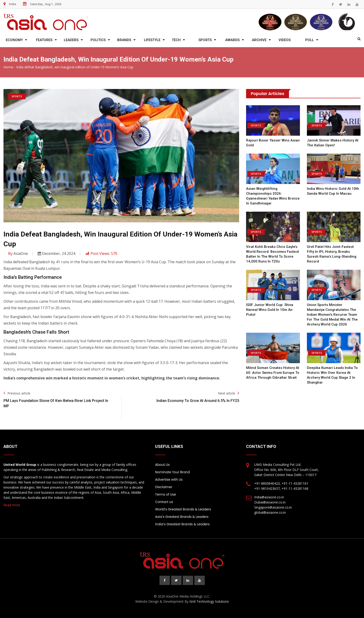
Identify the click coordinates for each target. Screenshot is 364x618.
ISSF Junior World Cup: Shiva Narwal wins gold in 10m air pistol (270, 310)
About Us (162, 465)
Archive (259, 40)
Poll (310, 40)
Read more (12, 505)
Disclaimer (164, 487)
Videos (285, 40)
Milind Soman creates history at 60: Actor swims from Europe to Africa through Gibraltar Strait (273, 373)
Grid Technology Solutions (209, 601)
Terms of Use (166, 494)
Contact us (164, 502)
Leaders (71, 40)
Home (8, 67)
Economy (14, 40)
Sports (205, 40)
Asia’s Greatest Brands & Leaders (182, 517)
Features (44, 40)
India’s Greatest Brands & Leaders (182, 524)
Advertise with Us (169, 480)
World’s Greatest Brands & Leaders (183, 509)
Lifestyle (152, 40)
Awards (232, 40)
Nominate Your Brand (172, 472)
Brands (124, 40)
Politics (98, 40)
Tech (176, 40)
